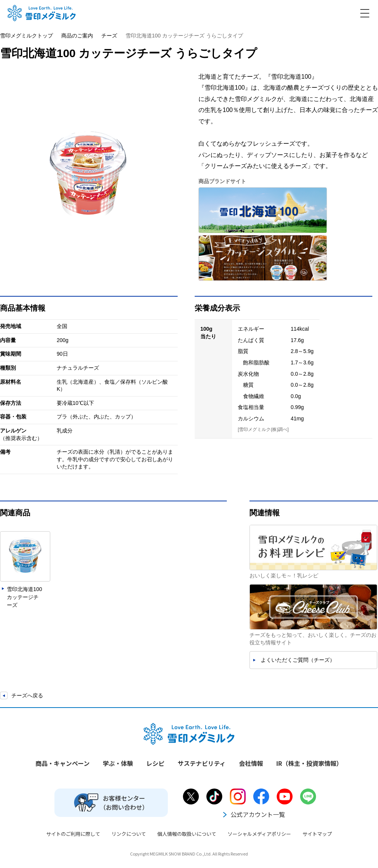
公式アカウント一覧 (253, 814)
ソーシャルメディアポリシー (259, 834)
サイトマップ (317, 834)
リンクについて (129, 834)
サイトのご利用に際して (73, 834)
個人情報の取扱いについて (187, 834)
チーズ (109, 36)
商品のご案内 (77, 36)
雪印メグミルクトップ (26, 36)
